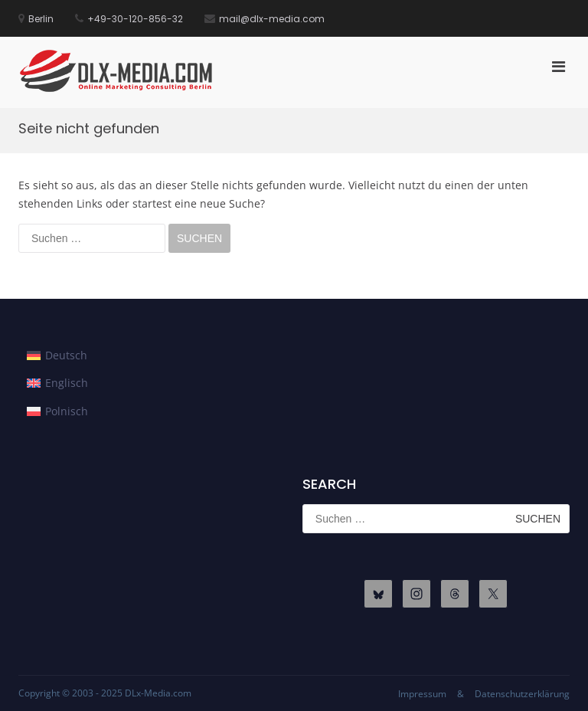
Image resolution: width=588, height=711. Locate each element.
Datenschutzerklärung (522, 694)
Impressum (422, 694)
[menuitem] (57, 355)
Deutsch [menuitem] (66, 355)
